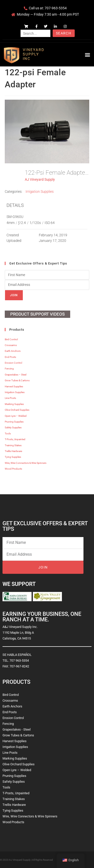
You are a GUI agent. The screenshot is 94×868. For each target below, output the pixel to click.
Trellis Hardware (13, 451)
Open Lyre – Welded (16, 416)
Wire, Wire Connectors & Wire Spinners (26, 463)
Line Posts (10, 398)
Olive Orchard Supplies (17, 410)
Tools (8, 433)
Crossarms (11, 345)
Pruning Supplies (14, 422)
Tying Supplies (13, 457)
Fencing (9, 369)
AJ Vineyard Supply (40, 179)
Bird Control (11, 339)
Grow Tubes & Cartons (17, 380)
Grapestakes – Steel (16, 375)
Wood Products (13, 469)
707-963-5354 (56, 8)
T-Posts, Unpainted (15, 439)
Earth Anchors (13, 351)
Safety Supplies (13, 427)
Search (64, 33)
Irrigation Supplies (40, 192)
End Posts (10, 357)
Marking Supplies (14, 404)
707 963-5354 (19, 661)
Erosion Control (13, 363)
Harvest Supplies (14, 386)
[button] (87, 54)
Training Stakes (13, 445)
